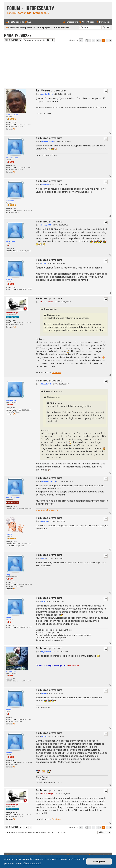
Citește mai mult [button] (32, 863)
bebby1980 (10, 241)
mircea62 (10, 201)
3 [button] (94, 40)
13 (14, 625)
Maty (8, 575)
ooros (8, 618)
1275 (14, 122)
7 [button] (107, 40)
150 (14, 287)
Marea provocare (18, 36)
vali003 (9, 534)
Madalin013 (11, 400)
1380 (15, 542)
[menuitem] (28, 22)
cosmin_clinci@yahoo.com (49, 782)
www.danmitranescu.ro (47, 510)
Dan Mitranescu (13, 498)
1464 (15, 507)
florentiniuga (12, 313)
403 (14, 760)
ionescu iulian (12, 158)
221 (14, 165)
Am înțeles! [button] (99, 861)
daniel (8, 710)
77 (14, 582)
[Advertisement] (58, 65)
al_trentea (11, 671)
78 (14, 679)
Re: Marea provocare (51, 90)
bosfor (9, 753)
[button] (81, 40)
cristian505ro (12, 115)
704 (14, 208)
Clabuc (9, 280)
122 (14, 408)
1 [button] (89, 40)
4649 (15, 321)
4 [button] (97, 40)
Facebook (56, 373)
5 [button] (100, 40)
